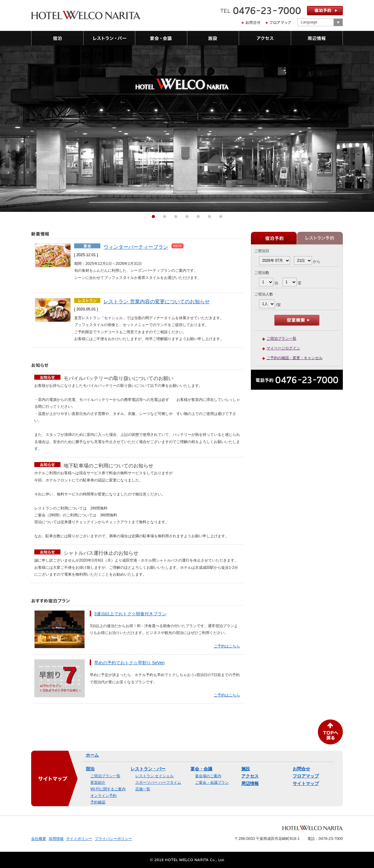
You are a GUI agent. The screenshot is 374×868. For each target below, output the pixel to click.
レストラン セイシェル (154, 776)
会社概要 (39, 839)
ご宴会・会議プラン (212, 783)
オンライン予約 (103, 796)
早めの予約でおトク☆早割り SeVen (129, 663)
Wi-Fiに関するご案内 (108, 789)
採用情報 (56, 839)
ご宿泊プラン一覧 (281, 339)
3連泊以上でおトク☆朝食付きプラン (130, 614)
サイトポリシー (79, 839)
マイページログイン (283, 348)
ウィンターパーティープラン (136, 247)
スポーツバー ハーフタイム (158, 783)
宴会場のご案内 (208, 776)
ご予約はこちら (227, 646)
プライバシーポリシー (113, 839)
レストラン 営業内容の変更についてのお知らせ (157, 301)
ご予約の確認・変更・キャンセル (295, 358)
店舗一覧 (143, 789)
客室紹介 (98, 783)
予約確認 (98, 802)
